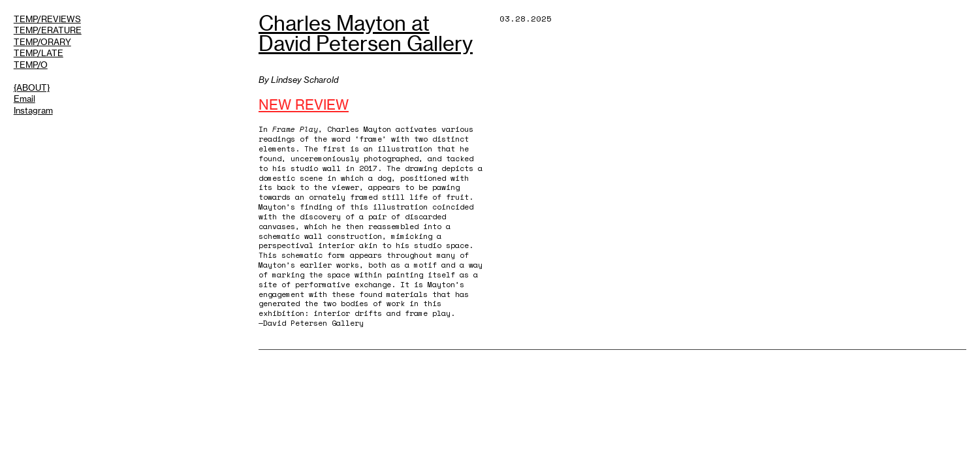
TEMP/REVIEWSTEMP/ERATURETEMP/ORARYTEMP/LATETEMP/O (48, 42)
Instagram (33, 110)
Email (24, 99)
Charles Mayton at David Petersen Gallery (366, 34)
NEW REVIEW (304, 105)
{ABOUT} (32, 87)
